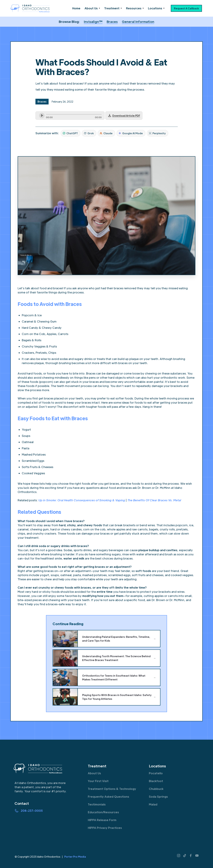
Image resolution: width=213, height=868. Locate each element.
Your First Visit (98, 781)
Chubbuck (156, 789)
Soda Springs (158, 797)
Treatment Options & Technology (112, 789)
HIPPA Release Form (102, 820)
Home (76, 8)
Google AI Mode (131, 133)
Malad (153, 804)
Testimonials (97, 804)
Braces (112, 22)
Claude (106, 133)
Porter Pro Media (75, 857)
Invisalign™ (93, 22)
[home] (30, 8)
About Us (94, 773)
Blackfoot (156, 781)
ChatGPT (70, 133)
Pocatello (156, 773)
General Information (138, 22)
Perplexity (157, 133)
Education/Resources (103, 812)
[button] (92, 8)
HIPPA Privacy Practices (105, 828)
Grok (89, 133)
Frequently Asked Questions (108, 797)
